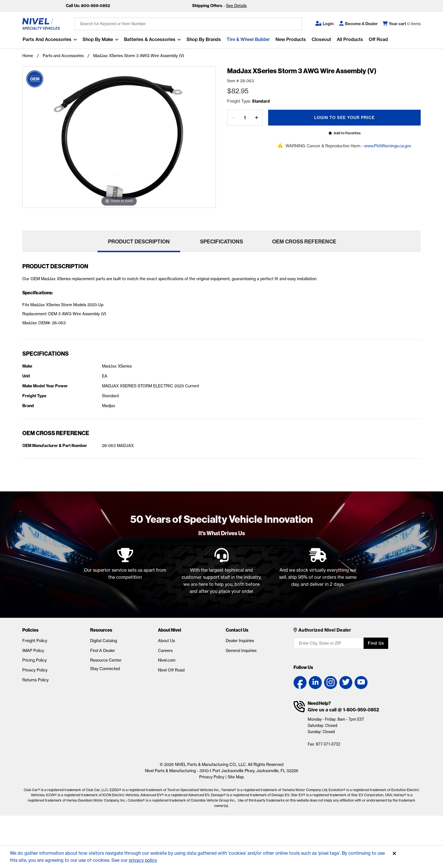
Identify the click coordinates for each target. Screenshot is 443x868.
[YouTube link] (361, 683)
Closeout (321, 39)
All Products (350, 39)
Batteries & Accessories (149, 39)
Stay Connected (105, 669)
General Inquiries (241, 651)
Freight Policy (35, 641)
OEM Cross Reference (304, 242)
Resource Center (106, 660)
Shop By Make (97, 39)
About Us (166, 641)
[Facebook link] (300, 683)
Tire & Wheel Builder (248, 39)
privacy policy (143, 860)
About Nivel (170, 630)
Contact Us (237, 630)
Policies (30, 630)
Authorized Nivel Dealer (325, 630)
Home (28, 56)
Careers (165, 651)
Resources (101, 630)
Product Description (139, 242)
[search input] (188, 24)
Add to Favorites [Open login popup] (347, 133)
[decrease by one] (233, 118)
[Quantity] (245, 118)
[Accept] (394, 854)
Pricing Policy (34, 660)
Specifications (221, 242)
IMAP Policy (33, 651)
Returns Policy (35, 680)
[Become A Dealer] (359, 24)
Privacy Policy (35, 670)
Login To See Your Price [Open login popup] (344, 118)
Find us (376, 643)
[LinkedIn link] (315, 683)
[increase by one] (257, 118)
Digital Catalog (104, 641)
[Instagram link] (331, 683)
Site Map (236, 777)
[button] (324, 24)
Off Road (378, 39)
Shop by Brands (203, 39)
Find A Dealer (103, 651)
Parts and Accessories (47, 39)
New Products (290, 39)
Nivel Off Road (171, 670)
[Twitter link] (346, 683)
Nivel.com (167, 660)
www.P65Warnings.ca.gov (388, 146)
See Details (236, 6)
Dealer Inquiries (240, 641)
